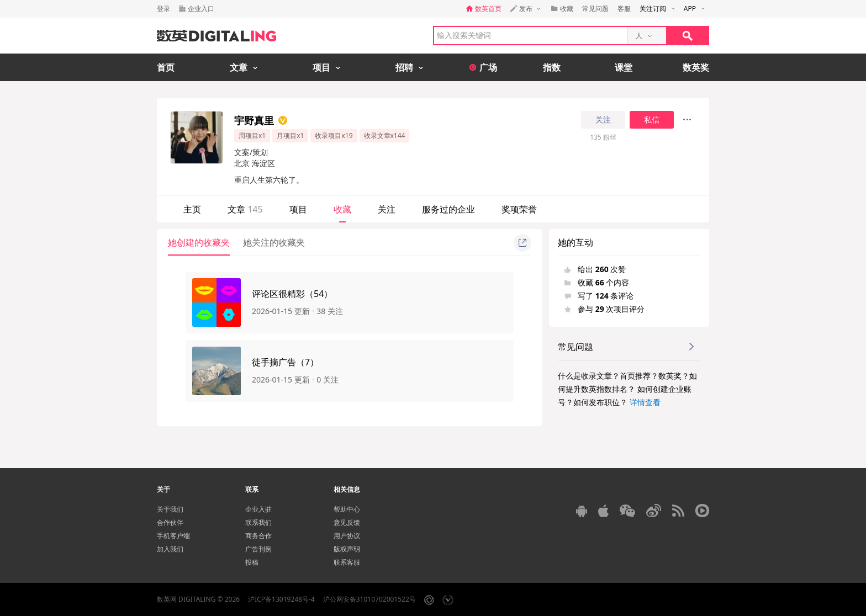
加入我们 (170, 549)
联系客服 (347, 562)
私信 (652, 120)
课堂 (624, 67)
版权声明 (347, 549)
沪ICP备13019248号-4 (281, 599)
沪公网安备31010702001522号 (369, 599)
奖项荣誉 (519, 209)
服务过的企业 (448, 209)
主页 (192, 209)
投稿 (252, 562)
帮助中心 (347, 509)
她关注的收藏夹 (274, 242)
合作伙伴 (170, 522)
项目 (298, 209)
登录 (163, 9)
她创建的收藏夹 (199, 242)
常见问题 (595, 9)
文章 (245, 209)
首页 (166, 67)
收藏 (342, 209)
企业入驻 (258, 509)
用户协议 (347, 536)
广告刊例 (258, 549)
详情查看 (645, 402)
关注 (603, 120)
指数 (552, 67)
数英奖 (696, 67)
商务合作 (258, 536)
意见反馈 (347, 522)
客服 (624, 9)
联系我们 (258, 522)
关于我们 (170, 509)
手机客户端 (173, 536)
